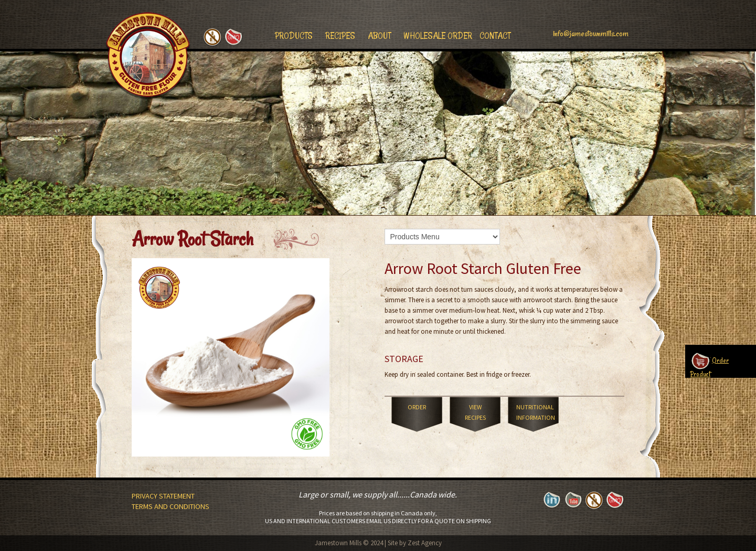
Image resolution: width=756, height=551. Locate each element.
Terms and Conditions (171, 506)
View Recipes (475, 412)
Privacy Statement (163, 496)
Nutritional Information (536, 412)
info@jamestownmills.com (591, 34)
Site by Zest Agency (415, 543)
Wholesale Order (438, 36)
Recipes (340, 36)
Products (294, 36)
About (379, 36)
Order (417, 407)
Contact (495, 36)
